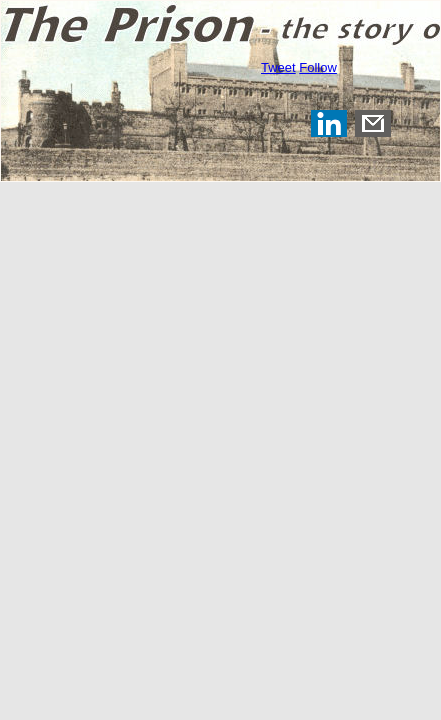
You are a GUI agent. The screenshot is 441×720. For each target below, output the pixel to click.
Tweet (278, 67)
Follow (318, 67)
